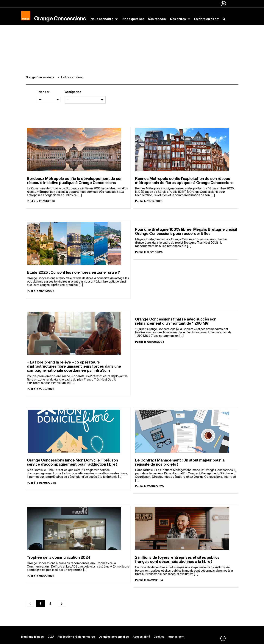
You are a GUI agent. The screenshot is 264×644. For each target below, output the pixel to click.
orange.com (176, 637)
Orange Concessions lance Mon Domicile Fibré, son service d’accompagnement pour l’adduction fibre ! (72, 462)
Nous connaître (102, 19)
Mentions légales (32, 637)
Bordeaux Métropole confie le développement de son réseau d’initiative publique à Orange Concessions (75, 181)
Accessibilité (141, 637)
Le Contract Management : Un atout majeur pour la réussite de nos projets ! (180, 462)
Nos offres (178, 19)
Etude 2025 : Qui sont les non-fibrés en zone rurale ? (73, 273)
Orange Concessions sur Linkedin (223, 6)
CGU (51, 637)
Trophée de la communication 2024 (58, 558)
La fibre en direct (207, 19)
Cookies (159, 637)
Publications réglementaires (76, 637)
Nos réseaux (157, 19)
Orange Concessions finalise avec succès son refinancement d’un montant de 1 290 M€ (176, 321)
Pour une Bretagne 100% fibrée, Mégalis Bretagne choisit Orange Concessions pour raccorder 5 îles (186, 232)
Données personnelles (114, 637)
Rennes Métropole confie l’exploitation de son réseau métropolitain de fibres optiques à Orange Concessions (184, 181)
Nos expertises (133, 19)
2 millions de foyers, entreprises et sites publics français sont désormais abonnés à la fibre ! (177, 560)
